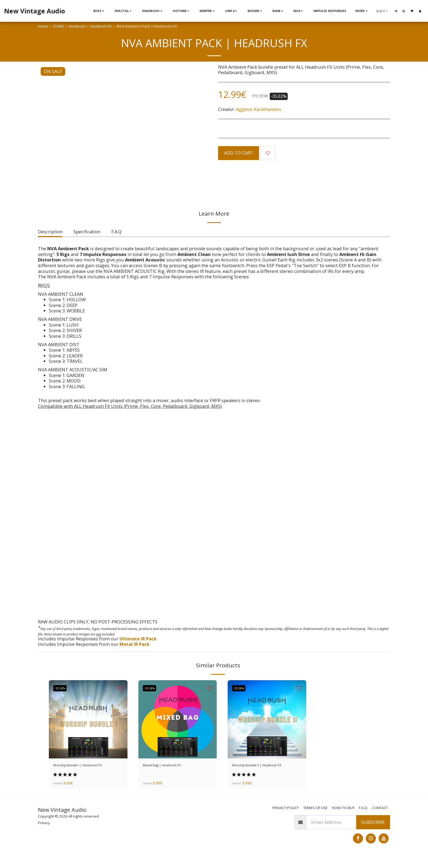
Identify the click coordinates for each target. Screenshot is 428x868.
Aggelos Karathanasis (258, 109)
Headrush (77, 26)
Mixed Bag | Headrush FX (170, 766)
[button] (396, 11)
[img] (88, 719)
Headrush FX (101, 26)
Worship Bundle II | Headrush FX (264, 769)
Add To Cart (239, 153)
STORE (58, 26)
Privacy (44, 833)
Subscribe (373, 832)
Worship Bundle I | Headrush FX (87, 766)
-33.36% (62, 688)
